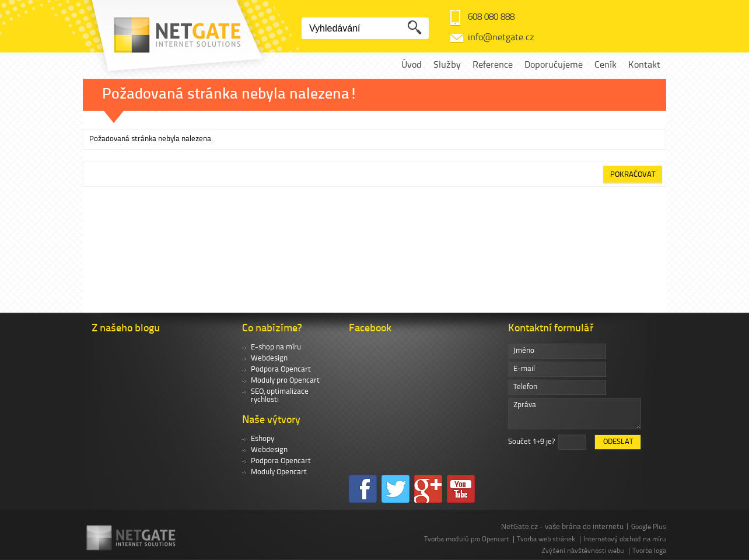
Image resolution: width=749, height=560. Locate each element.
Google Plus (649, 527)
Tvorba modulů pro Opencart (466, 540)
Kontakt (644, 65)
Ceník (605, 65)
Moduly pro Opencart (285, 381)
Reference (493, 65)
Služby (447, 65)
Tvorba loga (649, 551)
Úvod (412, 65)
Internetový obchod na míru (625, 540)
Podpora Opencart (281, 370)
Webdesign (269, 358)
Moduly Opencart (279, 472)
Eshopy (262, 439)
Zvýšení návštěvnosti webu (583, 551)
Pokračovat (633, 175)
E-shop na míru (276, 347)
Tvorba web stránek (546, 540)
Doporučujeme (554, 65)
